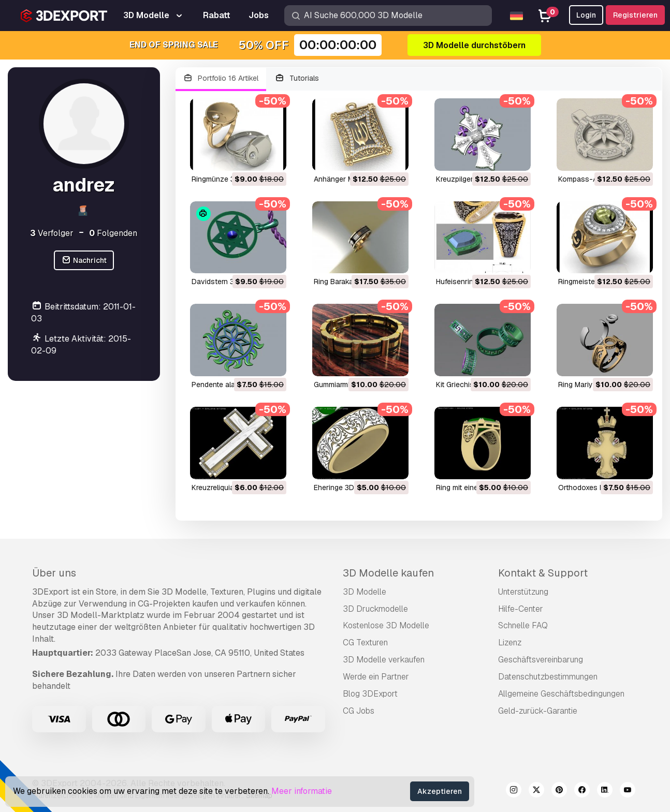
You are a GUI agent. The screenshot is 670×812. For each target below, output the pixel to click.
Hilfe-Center (521, 609)
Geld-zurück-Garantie (538, 711)
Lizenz (510, 643)
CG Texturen (365, 643)
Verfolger (52, 233)
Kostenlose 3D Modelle (386, 625)
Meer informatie (302, 791)
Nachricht (84, 261)
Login (586, 15)
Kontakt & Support (543, 573)
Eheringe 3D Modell (346, 488)
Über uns (54, 573)
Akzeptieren (440, 791)
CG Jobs (359, 711)
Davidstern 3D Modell (227, 282)
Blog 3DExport (370, 694)
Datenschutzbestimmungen (548, 677)
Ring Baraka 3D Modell (351, 282)
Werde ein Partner (376, 677)
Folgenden (113, 233)
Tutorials (297, 78)
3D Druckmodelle (375, 609)
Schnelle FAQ (523, 625)
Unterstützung (523, 592)
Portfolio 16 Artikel (221, 78)
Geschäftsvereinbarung (541, 660)
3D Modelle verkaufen (384, 660)
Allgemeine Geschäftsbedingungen (561, 694)
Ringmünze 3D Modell (228, 179)
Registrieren (635, 15)
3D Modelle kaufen (388, 573)
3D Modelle (365, 592)
